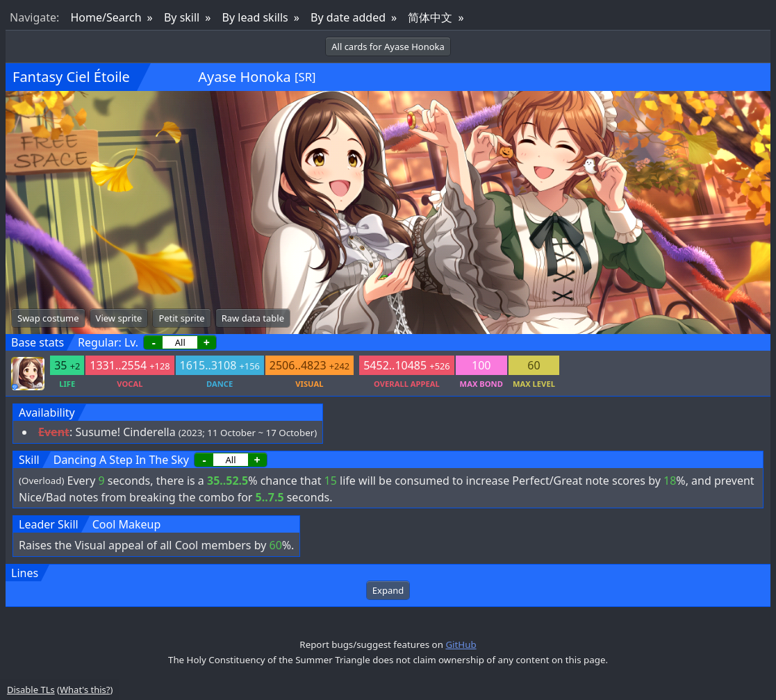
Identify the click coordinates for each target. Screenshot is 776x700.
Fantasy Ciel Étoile (71, 77)
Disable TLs (31, 690)
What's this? (85, 690)
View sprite (119, 318)
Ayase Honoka (245, 77)
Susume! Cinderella (125, 432)
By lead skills (255, 17)
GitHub (461, 644)
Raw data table (253, 318)
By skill (182, 17)
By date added (348, 17)
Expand (388, 590)
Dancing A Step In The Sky (121, 460)
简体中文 (430, 17)
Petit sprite (181, 318)
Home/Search (106, 17)
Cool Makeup (127, 524)
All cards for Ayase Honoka (388, 47)
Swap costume (48, 318)
